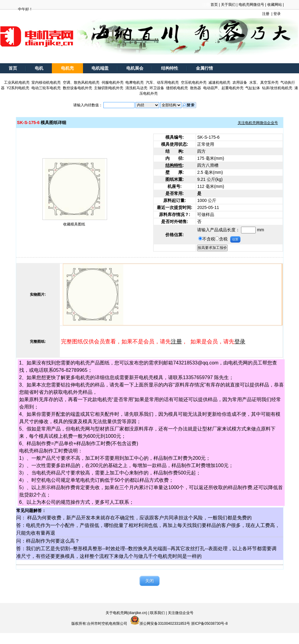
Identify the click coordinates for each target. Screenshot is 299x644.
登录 (277, 14)
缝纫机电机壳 (177, 88)
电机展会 (135, 68)
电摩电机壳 (135, 82)
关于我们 (228, 5)
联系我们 (157, 613)
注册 (266, 14)
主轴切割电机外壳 (109, 88)
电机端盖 (100, 68)
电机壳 (67, 68)
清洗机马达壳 (136, 88)
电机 (39, 68)
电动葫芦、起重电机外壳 (223, 88)
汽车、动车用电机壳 (162, 82)
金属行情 (204, 68)
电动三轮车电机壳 (46, 88)
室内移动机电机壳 (46, 82)
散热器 (196, 88)
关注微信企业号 (181, 613)
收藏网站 (275, 5)
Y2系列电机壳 (18, 88)
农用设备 (240, 82)
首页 (214, 5)
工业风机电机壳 (17, 82)
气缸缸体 (253, 88)
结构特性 (170, 68)
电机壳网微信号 (251, 5)
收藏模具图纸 (74, 224)
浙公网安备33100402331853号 (165, 624)
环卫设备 (157, 88)
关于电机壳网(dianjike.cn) (126, 613)
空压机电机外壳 (194, 82)
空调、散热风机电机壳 (81, 82)
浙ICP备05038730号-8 (209, 624)
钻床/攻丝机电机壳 (277, 88)
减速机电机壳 (219, 82)
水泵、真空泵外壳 (264, 82)
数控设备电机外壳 (77, 88)
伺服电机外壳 (113, 82)
